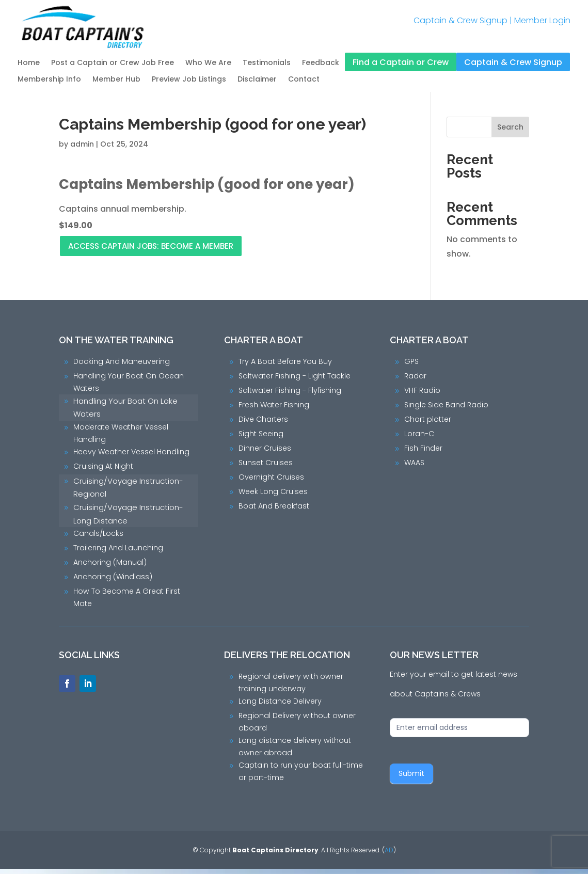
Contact (304, 80)
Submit (411, 778)
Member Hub (116, 80)
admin (82, 149)
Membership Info (49, 80)
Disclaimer (257, 80)
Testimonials (267, 63)
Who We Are (208, 63)
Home (29, 63)
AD (389, 855)
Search (510, 132)
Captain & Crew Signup (460, 20)
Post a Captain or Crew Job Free (113, 63)
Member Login (542, 20)
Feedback (321, 63)
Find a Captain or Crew (401, 63)
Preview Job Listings (189, 80)
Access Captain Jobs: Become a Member (151, 251)
